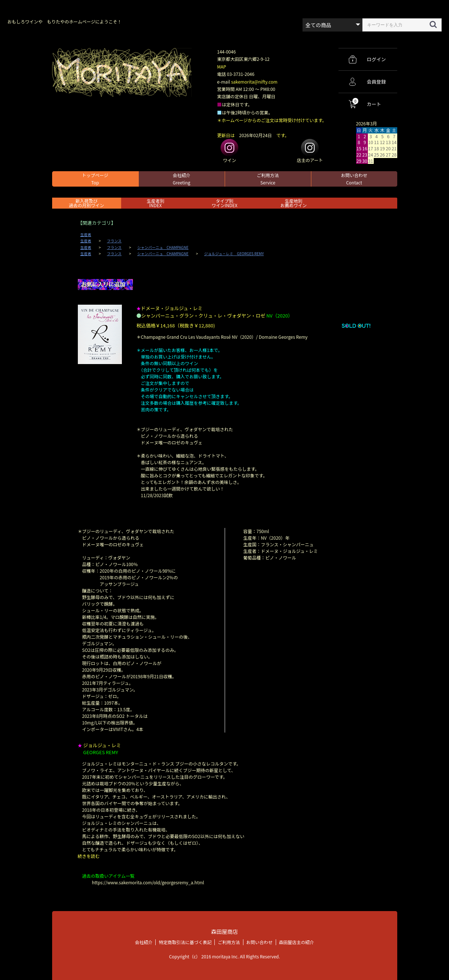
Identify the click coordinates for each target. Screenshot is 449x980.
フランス (114, 241)
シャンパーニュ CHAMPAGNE (163, 247)
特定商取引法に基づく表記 (185, 942)
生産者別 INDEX (155, 203)
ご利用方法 (268, 179)
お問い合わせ (354, 179)
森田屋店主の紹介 (297, 942)
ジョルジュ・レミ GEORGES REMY (234, 254)
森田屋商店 (224, 931)
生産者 (86, 235)
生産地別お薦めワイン (293, 203)
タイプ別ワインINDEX (224, 203)
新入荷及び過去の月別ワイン (86, 203)
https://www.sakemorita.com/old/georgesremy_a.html (148, 882)
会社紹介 (181, 179)
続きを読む (89, 856)
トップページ (95, 179)
